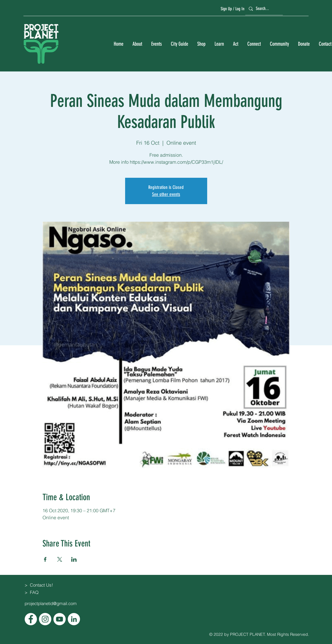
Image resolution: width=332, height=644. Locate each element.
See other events (166, 194)
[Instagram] (45, 619)
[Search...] (263, 9)
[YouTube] (59, 619)
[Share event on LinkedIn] (74, 559)
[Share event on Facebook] (45, 559)
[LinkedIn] (74, 619)
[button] (137, 44)
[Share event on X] (60, 559)
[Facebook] (31, 619)
